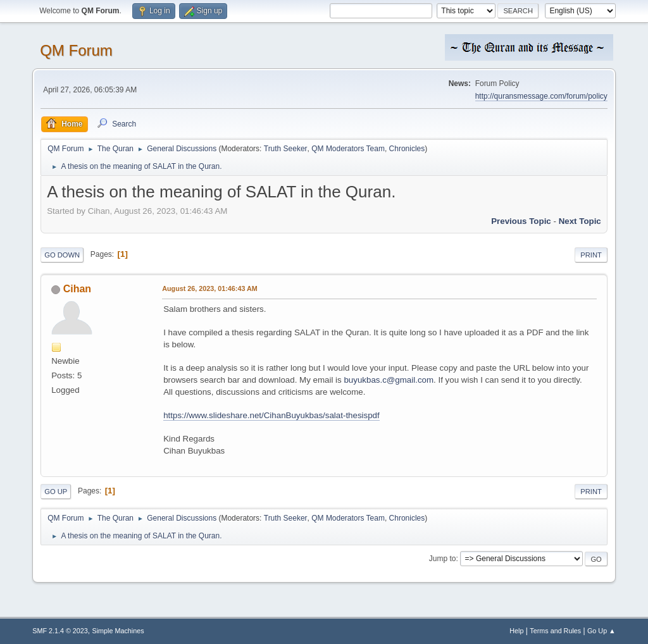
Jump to (443, 559)
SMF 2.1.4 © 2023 (60, 631)
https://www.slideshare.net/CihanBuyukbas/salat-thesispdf (271, 415)
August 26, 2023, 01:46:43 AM (210, 288)
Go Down (62, 255)
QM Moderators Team (348, 149)
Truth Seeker (286, 149)
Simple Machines (118, 631)
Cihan (77, 289)
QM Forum (76, 50)
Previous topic (521, 221)
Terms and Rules (555, 631)
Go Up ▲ (601, 631)
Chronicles (407, 149)
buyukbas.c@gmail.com (389, 380)
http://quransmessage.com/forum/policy (541, 96)
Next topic (580, 221)
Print (591, 255)
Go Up (56, 492)
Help (516, 631)
